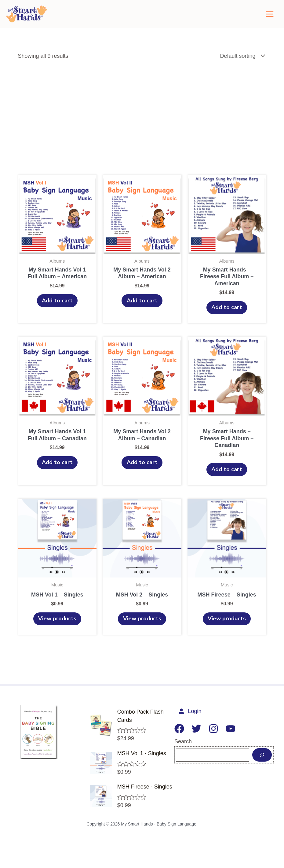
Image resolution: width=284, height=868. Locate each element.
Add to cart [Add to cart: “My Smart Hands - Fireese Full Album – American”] (227, 314)
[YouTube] (226, 739)
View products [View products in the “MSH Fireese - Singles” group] (227, 628)
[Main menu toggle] (269, 17)
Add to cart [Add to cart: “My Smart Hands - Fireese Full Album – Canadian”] (227, 477)
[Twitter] (192, 739)
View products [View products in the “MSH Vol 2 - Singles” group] (142, 628)
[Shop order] (242, 62)
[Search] (262, 765)
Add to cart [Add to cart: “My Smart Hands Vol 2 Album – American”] (142, 308)
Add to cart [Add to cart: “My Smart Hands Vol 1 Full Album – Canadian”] (57, 471)
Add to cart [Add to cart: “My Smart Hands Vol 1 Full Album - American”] (57, 308)
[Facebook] (175, 739)
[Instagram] (209, 739)
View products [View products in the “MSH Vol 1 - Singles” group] (57, 628)
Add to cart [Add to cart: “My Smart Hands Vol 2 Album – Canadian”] (142, 471)
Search (179, 752)
